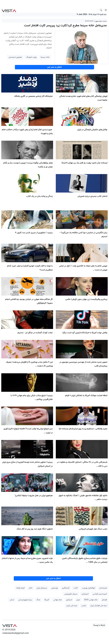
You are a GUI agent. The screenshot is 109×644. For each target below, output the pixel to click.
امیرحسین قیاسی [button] (100, 594)
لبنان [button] (12, 600)
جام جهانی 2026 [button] (91, 600)
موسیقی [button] (55, 588)
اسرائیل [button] (69, 600)
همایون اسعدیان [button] (15, 57)
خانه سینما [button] (45, 57)
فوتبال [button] (104, 600)
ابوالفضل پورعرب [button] (88, 588)
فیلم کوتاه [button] (20, 588)
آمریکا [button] (47, 600)
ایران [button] (78, 600)
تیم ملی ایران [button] (72, 606)
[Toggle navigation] (106, 10)
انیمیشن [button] (85, 594)
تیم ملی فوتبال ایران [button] (99, 606)
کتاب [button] (76, 588)
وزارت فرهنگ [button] (31, 57)
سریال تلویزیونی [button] (71, 594)
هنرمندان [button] (103, 588)
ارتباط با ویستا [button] (99, 625)
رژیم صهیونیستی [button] (25, 600)
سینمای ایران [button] (42, 588)
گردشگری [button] (66, 588)
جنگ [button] (38, 600)
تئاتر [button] (31, 588)
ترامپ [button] (84, 606)
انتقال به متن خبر (54, 67)
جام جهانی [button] (58, 600)
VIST (9, 10)
